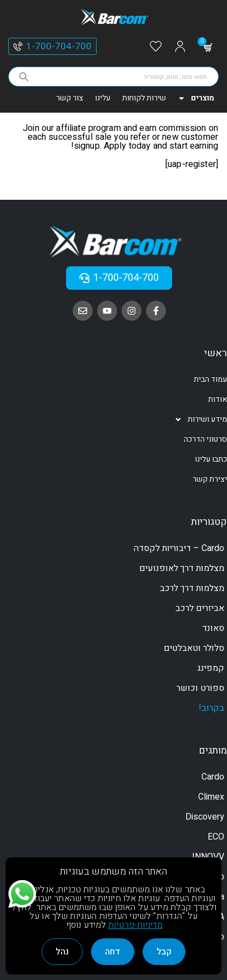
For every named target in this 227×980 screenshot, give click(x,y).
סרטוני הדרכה (205, 439)
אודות (218, 399)
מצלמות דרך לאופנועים (182, 568)
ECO (216, 837)
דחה (113, 952)
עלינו (103, 98)
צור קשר (70, 98)
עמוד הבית (210, 379)
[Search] (24, 77)
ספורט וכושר (200, 688)
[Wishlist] (156, 47)
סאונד (213, 628)
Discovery (205, 817)
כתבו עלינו (211, 459)
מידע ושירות (201, 420)
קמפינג (211, 668)
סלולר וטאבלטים (194, 648)
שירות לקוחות (144, 98)
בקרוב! (211, 708)
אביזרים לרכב (200, 608)
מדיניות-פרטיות (135, 925)
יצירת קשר (210, 479)
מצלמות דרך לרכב (192, 588)
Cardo (213, 777)
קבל (164, 952)
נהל (62, 952)
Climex (211, 797)
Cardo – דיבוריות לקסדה (179, 548)
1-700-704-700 (59, 46)
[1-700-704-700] (18, 46)
